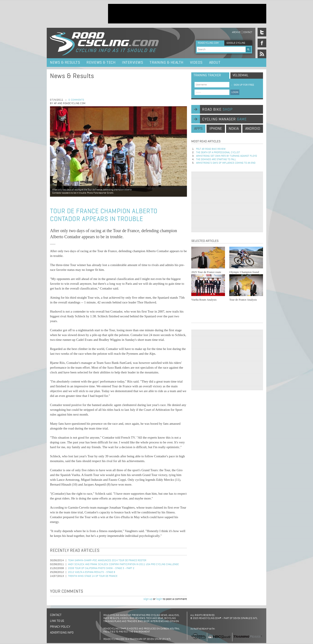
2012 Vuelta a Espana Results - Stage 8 (92, 572)
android (253, 129)
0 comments (76, 100)
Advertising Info (62, 633)
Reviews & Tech (101, 63)
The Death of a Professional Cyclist (218, 153)
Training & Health (166, 63)
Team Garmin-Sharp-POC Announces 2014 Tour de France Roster (107, 561)
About (215, 63)
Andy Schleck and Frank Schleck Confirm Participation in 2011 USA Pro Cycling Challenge (123, 564)
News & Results (65, 63)
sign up (148, 599)
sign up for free (242, 85)
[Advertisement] (187, 14)
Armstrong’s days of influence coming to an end (226, 163)
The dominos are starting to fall (216, 160)
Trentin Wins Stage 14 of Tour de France (93, 576)
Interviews (132, 63)
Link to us (57, 621)
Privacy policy (60, 627)
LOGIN (235, 92)
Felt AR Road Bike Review (211, 149)
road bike (217, 110)
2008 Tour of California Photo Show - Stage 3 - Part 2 (101, 568)
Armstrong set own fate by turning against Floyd (226, 156)
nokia (234, 129)
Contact (248, 32)
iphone (216, 129)
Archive (236, 32)
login (159, 599)
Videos (196, 63)
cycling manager (224, 119)
